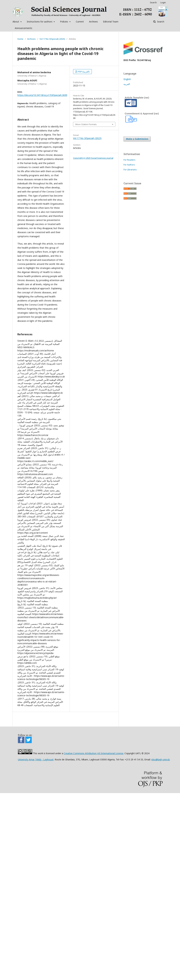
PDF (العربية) (84, 72)
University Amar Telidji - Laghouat (36, 759)
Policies (64, 22)
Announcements (24, 28)
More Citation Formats (86, 124)
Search (160, 22)
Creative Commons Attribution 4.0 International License (94, 753)
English (127, 79)
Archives (93, 22)
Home (20, 39)
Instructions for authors (40, 22)
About (16, 22)
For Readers (129, 160)
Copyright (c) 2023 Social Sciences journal (93, 158)
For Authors (129, 165)
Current (80, 22)
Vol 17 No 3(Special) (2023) (52, 39)
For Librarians (130, 170)
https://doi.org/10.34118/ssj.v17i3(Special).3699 (42, 95)
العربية (127, 84)
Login (163, 2)
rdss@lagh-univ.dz (161, 759)
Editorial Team (111, 22)
